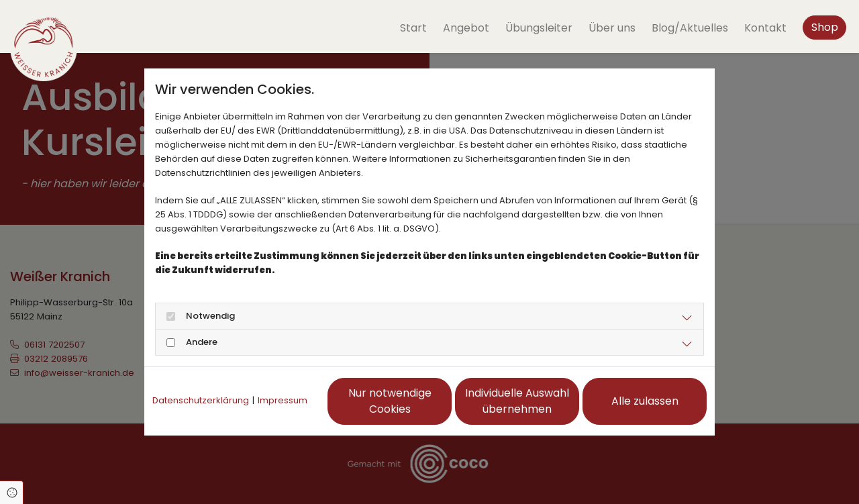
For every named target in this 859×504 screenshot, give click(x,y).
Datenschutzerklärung (201, 400)
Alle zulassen (645, 401)
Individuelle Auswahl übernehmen (517, 401)
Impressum (283, 400)
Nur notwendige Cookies (390, 401)
